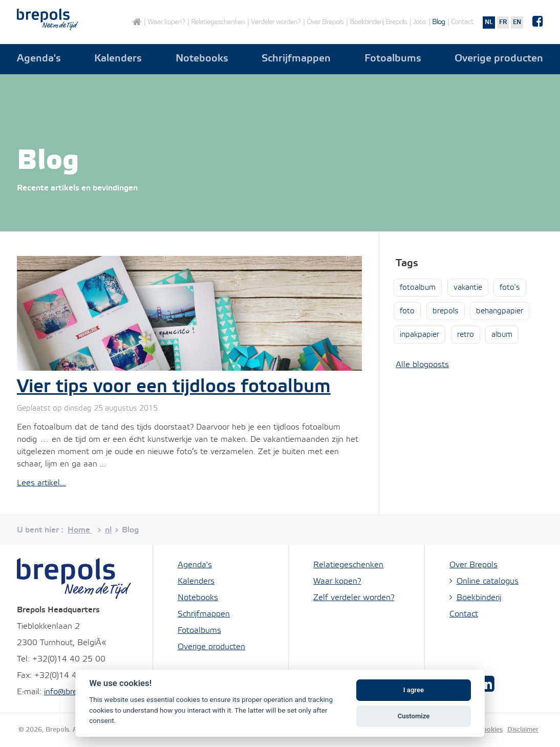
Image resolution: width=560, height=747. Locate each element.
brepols (446, 311)
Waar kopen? (166, 22)
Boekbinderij (479, 598)
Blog (438, 22)
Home (136, 22)
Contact (462, 22)
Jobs (419, 22)
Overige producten (499, 59)
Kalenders (118, 59)
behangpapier (500, 311)
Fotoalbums (393, 59)
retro (466, 335)
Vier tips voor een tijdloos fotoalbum (174, 387)
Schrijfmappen (296, 59)
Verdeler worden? (276, 22)
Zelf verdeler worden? (354, 598)
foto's (510, 288)
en (517, 23)
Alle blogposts (422, 365)
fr (503, 23)
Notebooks (202, 59)
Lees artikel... (41, 483)
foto (407, 311)
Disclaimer (523, 730)
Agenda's (39, 59)
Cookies (491, 730)
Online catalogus (488, 581)
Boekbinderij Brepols (378, 22)
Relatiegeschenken (218, 22)
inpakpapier (419, 335)
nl (489, 23)
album (502, 335)
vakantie (468, 288)
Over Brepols (325, 22)
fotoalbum (418, 288)
